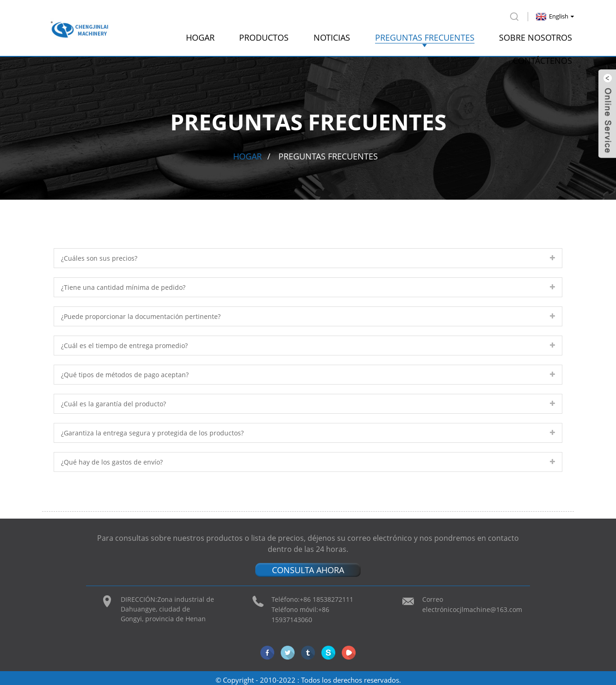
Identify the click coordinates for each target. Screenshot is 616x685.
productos (264, 35)
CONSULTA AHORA (308, 567)
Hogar (200, 35)
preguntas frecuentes (425, 35)
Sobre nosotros (536, 35)
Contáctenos (542, 58)
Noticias (332, 35)
